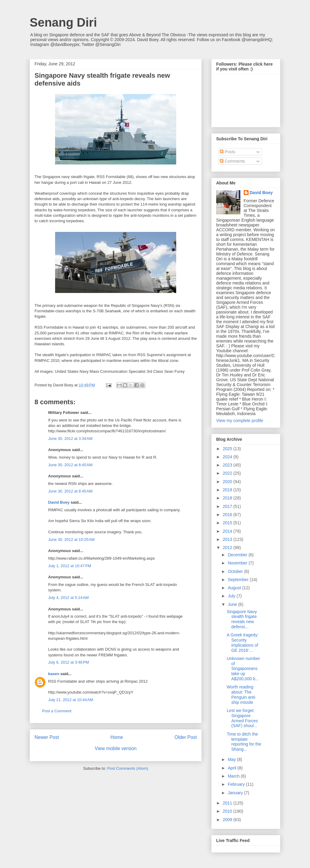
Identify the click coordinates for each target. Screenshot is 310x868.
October (236, 571)
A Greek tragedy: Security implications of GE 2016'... (243, 642)
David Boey (59, 502)
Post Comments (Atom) (128, 768)
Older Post (186, 737)
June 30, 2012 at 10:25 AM (71, 540)
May (232, 759)
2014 (228, 531)
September (239, 580)
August (235, 588)
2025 (228, 449)
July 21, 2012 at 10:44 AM (71, 700)
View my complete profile (240, 421)
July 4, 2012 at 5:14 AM (68, 598)
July (232, 596)
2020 (228, 482)
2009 (228, 820)
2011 (228, 803)
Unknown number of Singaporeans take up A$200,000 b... (243, 669)
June (233, 604)
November (238, 563)
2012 (228, 548)
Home (117, 737)
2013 (228, 539)
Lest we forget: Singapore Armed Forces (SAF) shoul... (242, 718)
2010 (228, 811)
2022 (228, 473)
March (234, 776)
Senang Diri (63, 22)
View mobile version (116, 748)
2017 (228, 506)
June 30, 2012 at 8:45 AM (70, 465)
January (236, 793)
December (238, 555)
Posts (228, 152)
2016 (228, 515)
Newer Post (47, 737)
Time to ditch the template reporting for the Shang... (244, 742)
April (232, 768)
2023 (228, 465)
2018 (228, 498)
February (237, 784)
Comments (232, 161)
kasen (54, 674)
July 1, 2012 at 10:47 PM (70, 566)
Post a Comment (57, 711)
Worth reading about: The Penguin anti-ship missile (242, 694)
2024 (228, 457)
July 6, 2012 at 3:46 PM (69, 662)
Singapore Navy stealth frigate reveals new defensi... (242, 619)
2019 (228, 490)
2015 (228, 523)
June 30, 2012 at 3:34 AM (70, 439)
